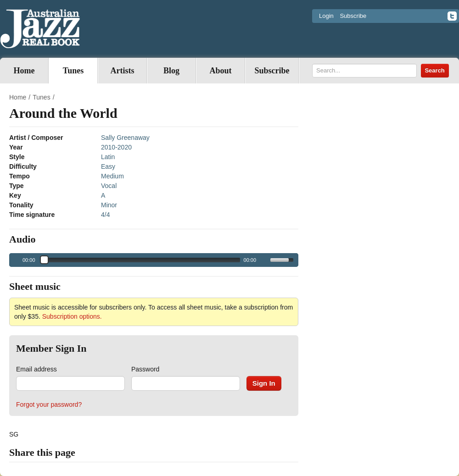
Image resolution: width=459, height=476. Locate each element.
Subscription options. (72, 316)
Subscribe (353, 16)
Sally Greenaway (125, 138)
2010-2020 (116, 147)
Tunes (73, 71)
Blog (171, 71)
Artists (123, 71)
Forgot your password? (49, 404)
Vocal (109, 186)
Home (24, 71)
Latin (108, 157)
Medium (112, 176)
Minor (109, 205)
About (220, 71)
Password (145, 369)
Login (326, 16)
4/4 (105, 215)
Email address (36, 369)
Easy (108, 166)
